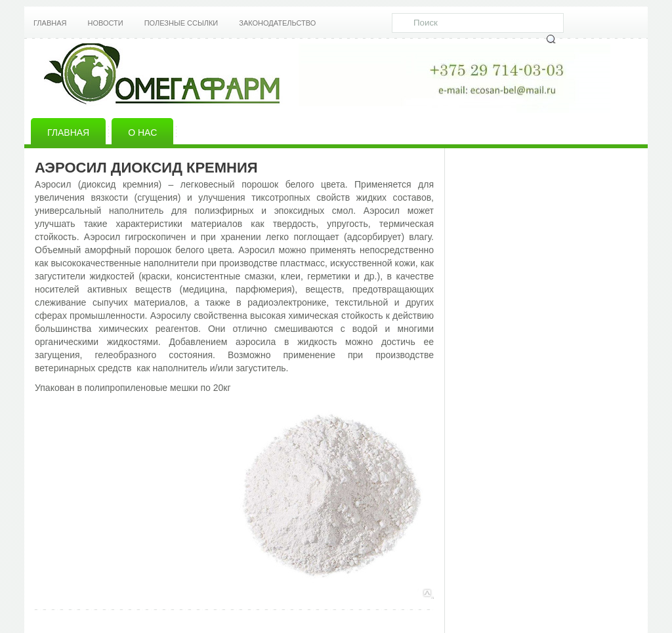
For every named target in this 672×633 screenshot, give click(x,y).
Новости (105, 23)
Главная (50, 23)
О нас (142, 133)
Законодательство (277, 23)
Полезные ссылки (181, 23)
